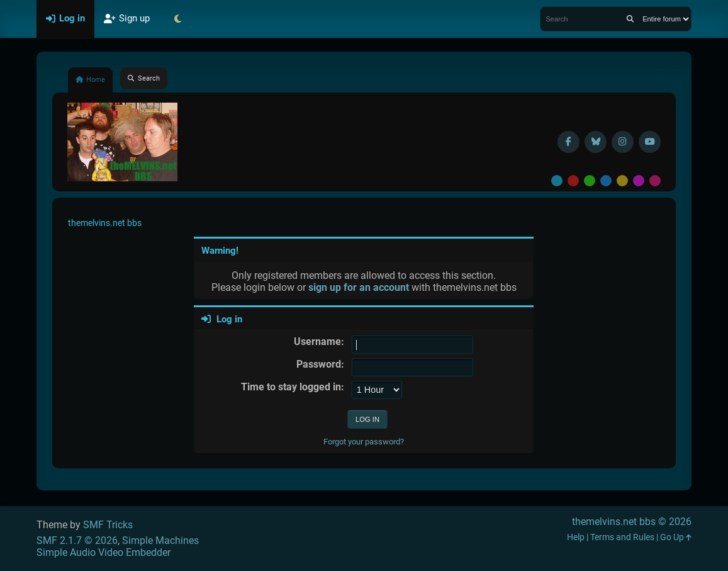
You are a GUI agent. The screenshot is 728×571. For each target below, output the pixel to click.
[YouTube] (650, 142)
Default (557, 181)
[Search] (630, 19)
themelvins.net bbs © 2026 (632, 522)
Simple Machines (160, 540)
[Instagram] (623, 142)
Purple (639, 181)
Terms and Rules (622, 537)
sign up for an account (359, 287)
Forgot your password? (364, 442)
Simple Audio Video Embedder (104, 552)
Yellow (622, 181)
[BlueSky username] (596, 142)
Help (576, 537)
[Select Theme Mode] (178, 19)
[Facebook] (568, 142)
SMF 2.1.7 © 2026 (77, 540)
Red (573, 181)
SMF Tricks (108, 525)
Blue (606, 181)
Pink (655, 181)
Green (590, 181)
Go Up (676, 537)
